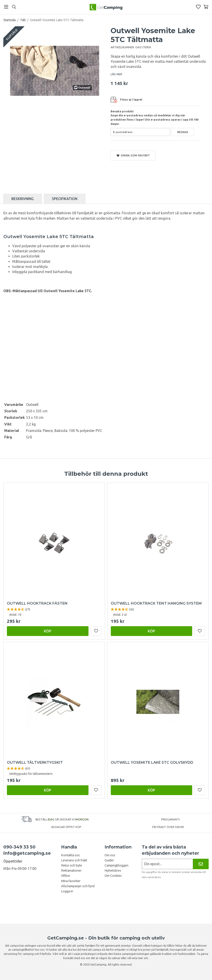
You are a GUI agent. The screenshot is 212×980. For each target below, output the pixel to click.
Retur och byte (72, 865)
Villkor (66, 876)
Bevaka (183, 132)
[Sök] (14, 7)
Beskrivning (23, 199)
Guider (109, 860)
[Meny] (6, 7)
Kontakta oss (70, 855)
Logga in (67, 891)
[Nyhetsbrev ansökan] (167, 864)
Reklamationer (71, 871)
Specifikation (65, 199)
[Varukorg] (206, 7)
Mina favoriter (71, 881)
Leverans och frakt (74, 860)
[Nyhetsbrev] (201, 864)
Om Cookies (113, 876)
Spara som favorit (133, 155)
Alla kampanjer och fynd (78, 886)
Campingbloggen (116, 865)
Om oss (110, 855)
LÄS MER (116, 74)
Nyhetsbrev (113, 871)
